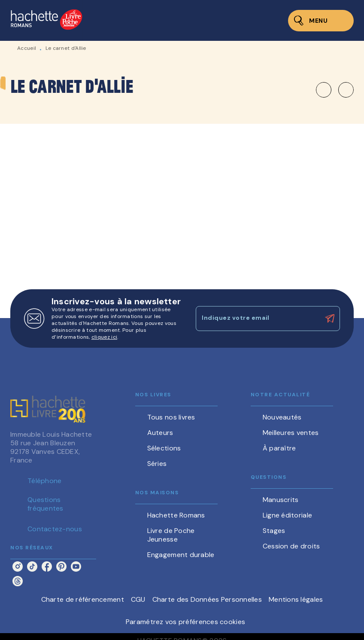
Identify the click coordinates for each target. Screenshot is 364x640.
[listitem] (18, 567)
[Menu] (321, 21)
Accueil (27, 48)
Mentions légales (296, 599)
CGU (138, 599)
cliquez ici (104, 337)
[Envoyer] (330, 318)
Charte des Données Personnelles (207, 599)
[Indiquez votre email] (257, 318)
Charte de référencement (83, 599)
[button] (335, 90)
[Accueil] (46, 20)
